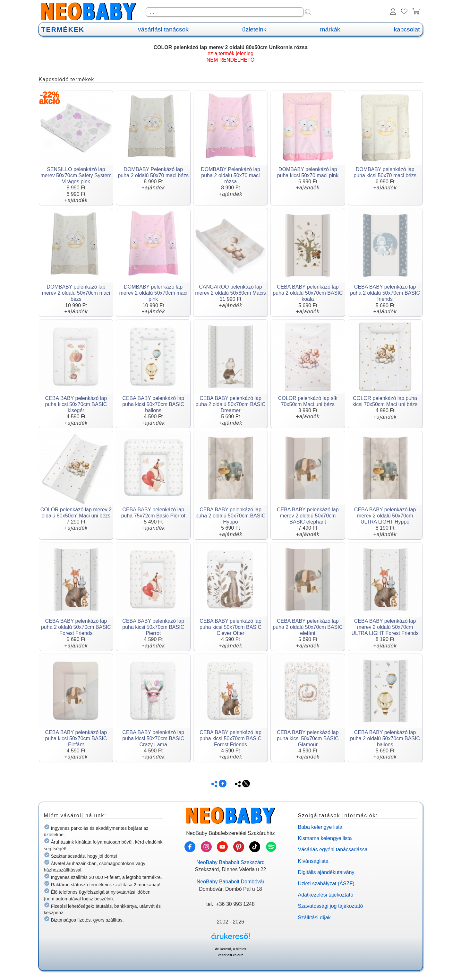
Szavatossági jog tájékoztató (331, 906)
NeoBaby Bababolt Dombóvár (231, 882)
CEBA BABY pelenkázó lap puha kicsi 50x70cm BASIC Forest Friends (231, 738)
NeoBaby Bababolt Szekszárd (231, 862)
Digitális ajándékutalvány (326, 872)
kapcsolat (407, 29)
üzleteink (254, 29)
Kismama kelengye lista (325, 838)
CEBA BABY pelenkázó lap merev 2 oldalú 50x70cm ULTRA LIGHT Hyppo (385, 516)
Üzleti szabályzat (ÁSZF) (326, 884)
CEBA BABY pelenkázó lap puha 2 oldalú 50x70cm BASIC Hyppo (231, 516)
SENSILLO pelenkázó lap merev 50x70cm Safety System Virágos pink (76, 175)
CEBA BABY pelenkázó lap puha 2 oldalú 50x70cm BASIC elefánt (308, 627)
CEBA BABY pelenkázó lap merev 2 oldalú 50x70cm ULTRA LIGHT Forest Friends (385, 627)
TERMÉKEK (63, 29)
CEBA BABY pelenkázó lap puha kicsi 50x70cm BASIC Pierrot (153, 627)
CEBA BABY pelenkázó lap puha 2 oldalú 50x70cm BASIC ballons (385, 738)
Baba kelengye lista (320, 827)
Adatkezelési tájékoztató (326, 895)
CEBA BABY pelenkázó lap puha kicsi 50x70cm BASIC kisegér (76, 404)
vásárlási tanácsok (163, 29)
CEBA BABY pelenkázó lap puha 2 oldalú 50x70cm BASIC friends (385, 293)
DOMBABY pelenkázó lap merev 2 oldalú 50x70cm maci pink (153, 293)
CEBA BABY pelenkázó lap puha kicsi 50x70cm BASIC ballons (153, 404)
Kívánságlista (313, 861)
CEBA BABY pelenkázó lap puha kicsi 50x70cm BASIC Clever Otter (231, 627)
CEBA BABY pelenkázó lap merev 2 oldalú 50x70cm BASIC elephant (308, 516)
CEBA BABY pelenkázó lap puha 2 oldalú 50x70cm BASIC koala (308, 293)
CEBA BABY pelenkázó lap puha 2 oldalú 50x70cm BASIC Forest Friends (76, 627)
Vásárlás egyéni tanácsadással (333, 850)
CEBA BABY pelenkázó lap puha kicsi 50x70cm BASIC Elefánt (76, 738)
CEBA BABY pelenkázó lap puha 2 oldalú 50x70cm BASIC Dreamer (231, 404)
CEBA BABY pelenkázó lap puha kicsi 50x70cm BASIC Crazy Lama (153, 738)
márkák (330, 29)
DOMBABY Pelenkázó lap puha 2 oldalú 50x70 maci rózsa (231, 175)
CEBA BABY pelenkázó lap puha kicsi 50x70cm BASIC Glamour (308, 738)
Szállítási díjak (314, 918)
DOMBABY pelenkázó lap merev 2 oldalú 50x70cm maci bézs (76, 293)
